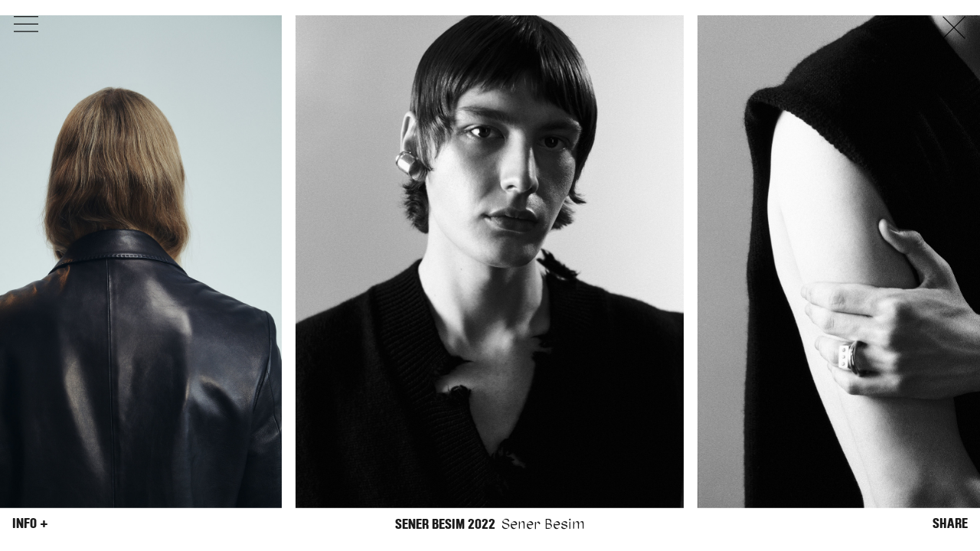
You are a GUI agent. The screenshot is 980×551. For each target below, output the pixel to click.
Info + (30, 523)
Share (950, 523)
